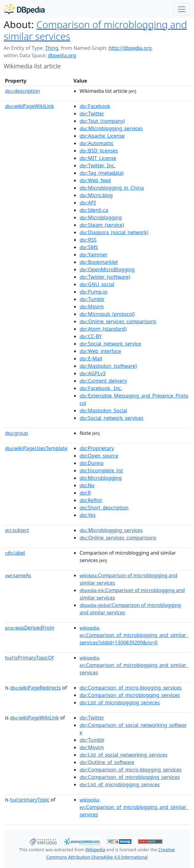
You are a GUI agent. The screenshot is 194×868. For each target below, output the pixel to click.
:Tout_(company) (102, 121)
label (15, 553)
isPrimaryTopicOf (29, 658)
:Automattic (97, 143)
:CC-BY (91, 336)
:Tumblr (92, 299)
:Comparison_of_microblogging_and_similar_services (134, 665)
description (23, 91)
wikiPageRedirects (35, 688)
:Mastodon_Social (103, 410)
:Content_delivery (103, 381)
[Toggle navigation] (182, 9)
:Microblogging (101, 217)
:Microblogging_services (111, 128)
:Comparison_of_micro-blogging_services (130, 688)
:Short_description (104, 508)
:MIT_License (98, 158)
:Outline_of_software (107, 762)
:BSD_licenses (99, 151)
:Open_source (99, 456)
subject (17, 530)
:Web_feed (95, 180)
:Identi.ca (94, 210)
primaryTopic (30, 800)
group (17, 433)
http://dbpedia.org (130, 48)
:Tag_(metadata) (102, 173)
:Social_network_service (110, 344)
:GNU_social (97, 284)
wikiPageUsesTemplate (36, 448)
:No (87, 485)
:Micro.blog (96, 195)
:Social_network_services (111, 418)
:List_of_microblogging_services (120, 703)
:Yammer (93, 255)
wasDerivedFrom (30, 628)
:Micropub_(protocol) (107, 314)
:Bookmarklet (99, 262)
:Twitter (92, 114)
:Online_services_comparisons (118, 321)
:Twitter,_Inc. (97, 165)
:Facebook (95, 106)
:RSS (88, 240)
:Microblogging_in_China (112, 188)
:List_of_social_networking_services (124, 755)
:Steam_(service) (102, 225)
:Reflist (91, 500)
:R (85, 493)
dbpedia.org (62, 55)
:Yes (88, 515)
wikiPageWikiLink (29, 106)
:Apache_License (102, 136)
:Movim (92, 307)
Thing (52, 48)
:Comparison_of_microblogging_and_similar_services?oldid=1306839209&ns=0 (134, 635)
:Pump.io (93, 292)
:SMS (89, 247)
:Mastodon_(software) (108, 366)
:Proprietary (97, 448)
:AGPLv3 (93, 373)
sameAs (18, 575)
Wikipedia (95, 850)
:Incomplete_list (101, 471)
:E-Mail (91, 359)
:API (88, 203)
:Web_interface (100, 351)
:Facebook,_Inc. (101, 388)
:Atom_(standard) (103, 329)
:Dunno (92, 463)
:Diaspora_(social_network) (114, 232)
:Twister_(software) (105, 277)
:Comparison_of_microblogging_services (130, 695)
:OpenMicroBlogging (107, 269)
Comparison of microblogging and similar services (95, 30)
